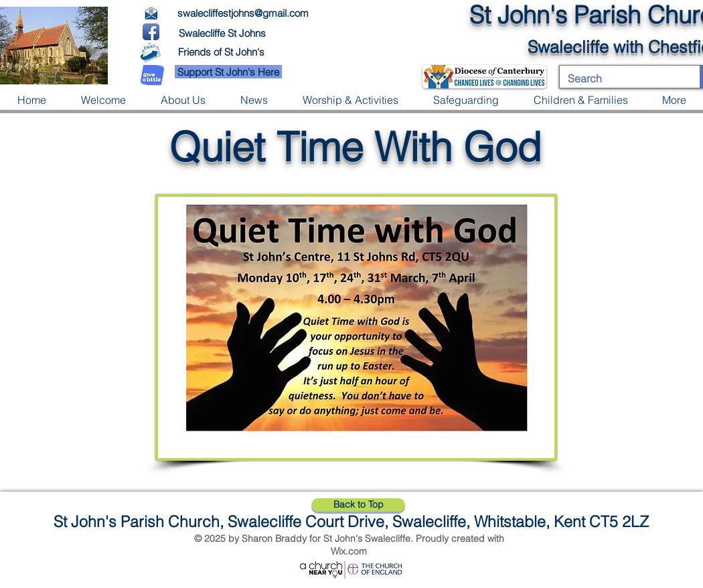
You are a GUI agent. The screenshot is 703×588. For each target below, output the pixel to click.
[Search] (620, 78)
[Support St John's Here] (228, 72)
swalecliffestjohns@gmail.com (243, 13)
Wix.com (349, 551)
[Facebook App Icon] (151, 32)
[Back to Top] (358, 505)
